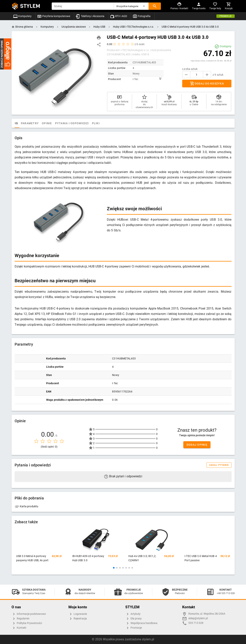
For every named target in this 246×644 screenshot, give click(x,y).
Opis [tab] (27, 123)
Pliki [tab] (109, 123)
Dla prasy (133, 619)
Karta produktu (27, 506)
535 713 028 (196, 623)
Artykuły (133, 614)
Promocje (226, 16)
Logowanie (78, 614)
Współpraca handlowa (141, 623)
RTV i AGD (118, 16)
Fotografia (142, 16)
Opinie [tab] (60, 123)
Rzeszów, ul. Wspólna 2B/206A (207, 614)
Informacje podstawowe (29, 614)
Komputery (22, 16)
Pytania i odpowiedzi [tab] (85, 123)
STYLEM (30, 6)
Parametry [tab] (43, 123)
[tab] (18, 123)
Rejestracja (78, 619)
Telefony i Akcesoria (90, 16)
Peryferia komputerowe (54, 16)
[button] (131, 6)
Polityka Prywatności (27, 623)
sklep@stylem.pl (198, 618)
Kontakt (19, 628)
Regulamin (20, 619)
